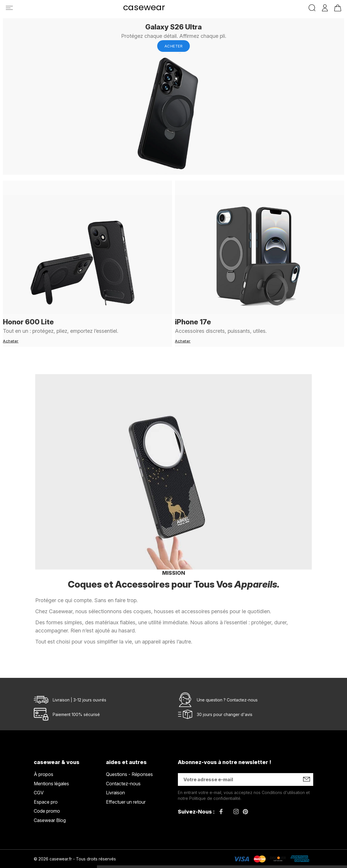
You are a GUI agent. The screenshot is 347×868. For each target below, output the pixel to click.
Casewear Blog (50, 806)
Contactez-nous (242, 685)
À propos (44, 760)
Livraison (115, 778)
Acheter (174, 46)
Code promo (47, 797)
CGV (39, 778)
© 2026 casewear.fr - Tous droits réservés (75, 844)
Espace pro (46, 788)
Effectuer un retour (126, 788)
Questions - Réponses (129, 760)
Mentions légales (51, 769)
